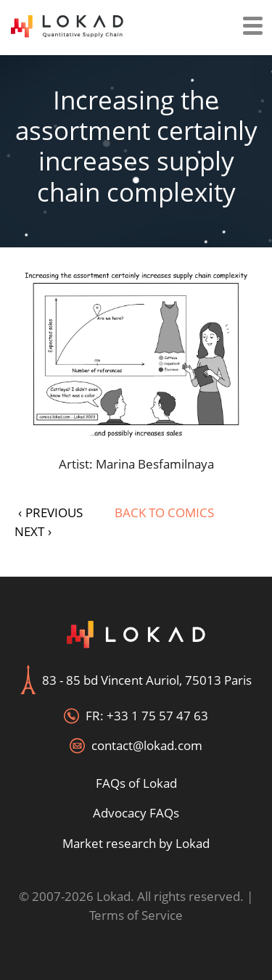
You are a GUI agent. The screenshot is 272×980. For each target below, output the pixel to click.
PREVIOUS (50, 512)
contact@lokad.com (147, 745)
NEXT (33, 531)
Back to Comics (164, 512)
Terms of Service (136, 915)
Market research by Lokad (136, 843)
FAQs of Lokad (136, 783)
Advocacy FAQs (136, 813)
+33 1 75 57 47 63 (157, 716)
